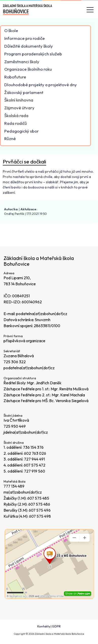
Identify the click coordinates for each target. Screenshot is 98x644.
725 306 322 (15, 362)
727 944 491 (34, 459)
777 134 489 (14, 486)
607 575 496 (40, 510)
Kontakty (44, 626)
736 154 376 (33, 447)
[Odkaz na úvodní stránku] (28, 10)
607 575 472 (35, 465)
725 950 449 (15, 426)
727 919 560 (35, 471)
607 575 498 (40, 516)
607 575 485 (38, 498)
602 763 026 (35, 453)
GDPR (56, 626)
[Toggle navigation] (90, 10)
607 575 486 (39, 504)
